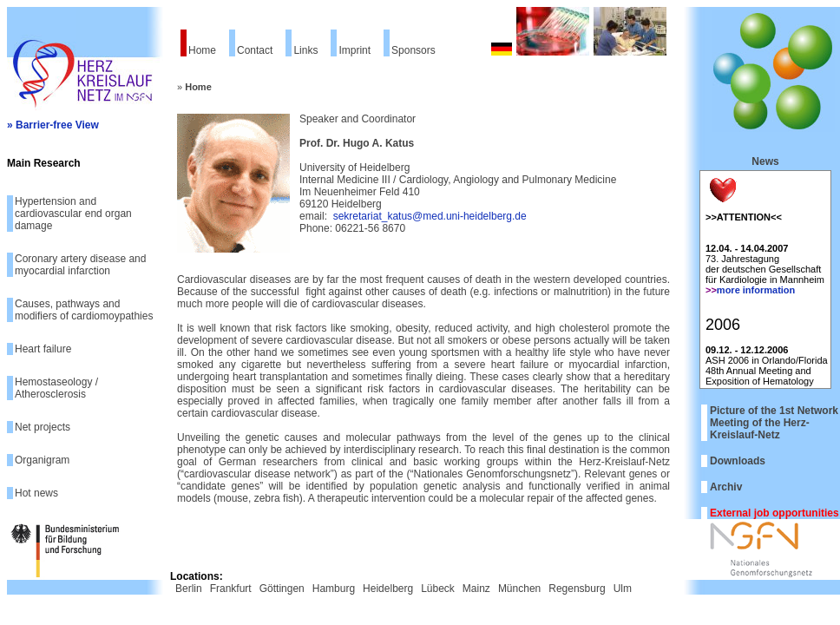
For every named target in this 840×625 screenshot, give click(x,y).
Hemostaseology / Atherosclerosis (56, 388)
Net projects (43, 427)
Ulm (623, 589)
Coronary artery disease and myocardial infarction (80, 265)
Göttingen (282, 589)
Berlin (189, 589)
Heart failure (43, 349)
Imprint (354, 50)
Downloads (738, 461)
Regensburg (577, 589)
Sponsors (413, 50)
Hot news (36, 493)
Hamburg (334, 589)
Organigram (42, 460)
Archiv (726, 487)
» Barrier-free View (53, 125)
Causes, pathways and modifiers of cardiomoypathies (84, 310)
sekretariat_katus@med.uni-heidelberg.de (430, 216)
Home (202, 50)
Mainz (476, 589)
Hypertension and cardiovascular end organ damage (73, 214)
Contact (255, 50)
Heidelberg (388, 589)
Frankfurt (231, 589)
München (519, 589)
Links (305, 50)
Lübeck (438, 589)
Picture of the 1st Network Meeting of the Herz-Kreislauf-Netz (774, 423)
